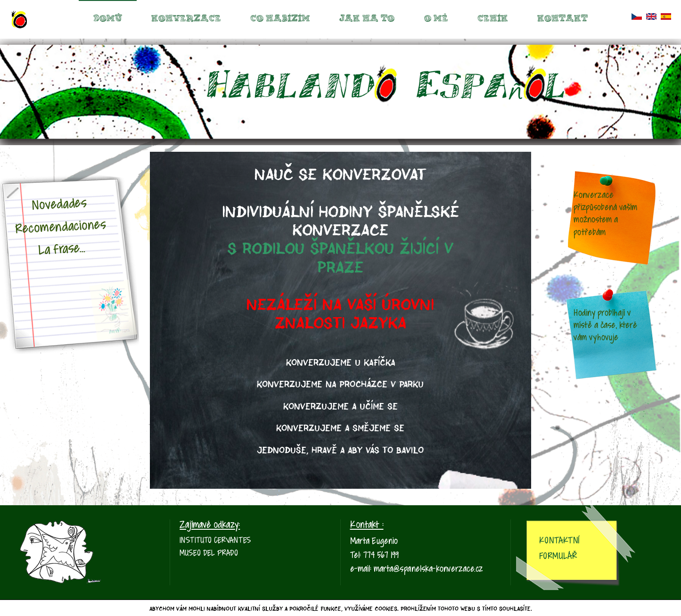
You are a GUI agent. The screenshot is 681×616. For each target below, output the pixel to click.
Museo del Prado (209, 554)
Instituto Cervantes (215, 541)
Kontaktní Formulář (559, 549)
